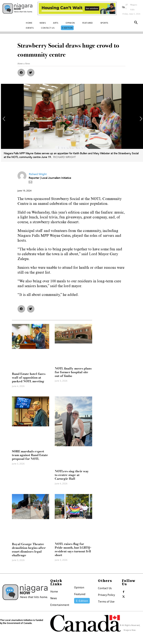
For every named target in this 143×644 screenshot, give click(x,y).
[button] (136, 23)
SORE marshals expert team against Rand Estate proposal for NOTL (30, 455)
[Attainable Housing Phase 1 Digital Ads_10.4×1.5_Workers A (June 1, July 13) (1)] (77, 8)
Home (54, 591)
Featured (80, 594)
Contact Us (105, 588)
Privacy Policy (106, 595)
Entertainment (60, 605)
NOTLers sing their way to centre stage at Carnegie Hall (72, 475)
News (54, 598)
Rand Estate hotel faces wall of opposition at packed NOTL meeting (29, 377)
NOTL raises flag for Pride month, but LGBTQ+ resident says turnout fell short (73, 549)
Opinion (79, 587)
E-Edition (82, 601)
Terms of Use (106, 601)
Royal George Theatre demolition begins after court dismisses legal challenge (29, 550)
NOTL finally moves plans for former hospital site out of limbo (73, 372)
